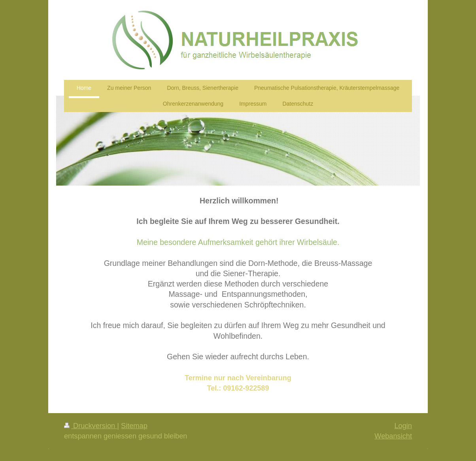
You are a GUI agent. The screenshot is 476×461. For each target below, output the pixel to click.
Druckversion (91, 426)
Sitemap (134, 426)
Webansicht (393, 436)
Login (403, 426)
